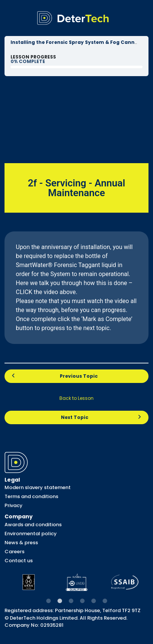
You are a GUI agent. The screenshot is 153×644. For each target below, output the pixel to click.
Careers (14, 552)
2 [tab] (60, 601)
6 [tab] (105, 601)
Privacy (14, 505)
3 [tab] (71, 601)
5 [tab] (94, 601)
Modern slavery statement (38, 487)
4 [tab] (82, 601)
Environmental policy (31, 534)
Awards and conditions (33, 525)
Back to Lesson (76, 398)
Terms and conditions (31, 496)
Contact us (19, 561)
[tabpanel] (29, 582)
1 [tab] (48, 601)
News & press (21, 543)
